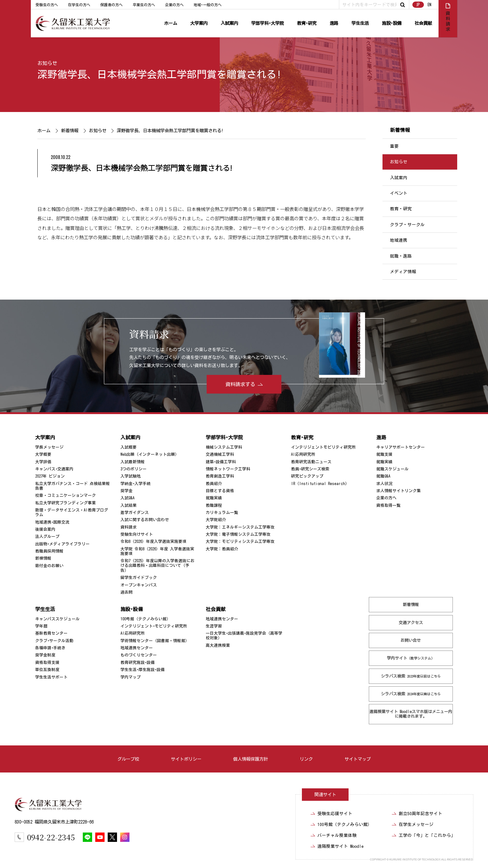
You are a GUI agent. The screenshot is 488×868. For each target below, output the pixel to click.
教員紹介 (214, 484)
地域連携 (399, 240)
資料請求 (129, 527)
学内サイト (411, 658)
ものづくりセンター (139, 655)
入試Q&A (127, 498)
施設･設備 (392, 23)
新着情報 (69, 131)
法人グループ (47, 537)
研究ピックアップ (307, 476)
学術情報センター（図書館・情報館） (155, 641)
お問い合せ (411, 640)
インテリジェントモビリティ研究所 (323, 447)
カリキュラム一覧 (222, 513)
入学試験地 (131, 476)
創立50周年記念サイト (420, 814)
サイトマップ (358, 759)
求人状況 (384, 484)
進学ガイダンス (135, 513)
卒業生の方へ (144, 5)
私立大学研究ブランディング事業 (66, 503)
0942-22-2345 (51, 837)
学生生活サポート (51, 677)
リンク (306, 759)
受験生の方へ (47, 5)
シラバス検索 (411, 676)
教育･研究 (307, 23)
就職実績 (214, 498)
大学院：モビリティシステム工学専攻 (240, 541)
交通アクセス (411, 623)
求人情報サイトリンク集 (399, 491)
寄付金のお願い (49, 566)
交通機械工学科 (220, 454)
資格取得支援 (47, 663)
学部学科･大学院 (267, 23)
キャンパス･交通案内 (54, 469)
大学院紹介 (216, 520)
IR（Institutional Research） (320, 484)
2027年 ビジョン (50, 476)
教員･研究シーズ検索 (310, 469)
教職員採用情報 (49, 551)
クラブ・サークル (407, 225)
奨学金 (127, 491)
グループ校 (128, 759)
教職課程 (214, 505)
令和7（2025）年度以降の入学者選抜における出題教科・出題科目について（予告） (157, 566)
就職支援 (384, 454)
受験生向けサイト (137, 534)
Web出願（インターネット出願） (150, 454)
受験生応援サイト (335, 814)
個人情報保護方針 (251, 759)
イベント (399, 193)
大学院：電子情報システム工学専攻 (238, 534)
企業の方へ (174, 5)
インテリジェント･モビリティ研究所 (154, 626)
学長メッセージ (49, 447)
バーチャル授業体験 (337, 835)
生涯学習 (214, 626)
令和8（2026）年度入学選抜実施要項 (153, 541)
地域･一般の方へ (208, 5)
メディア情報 (403, 272)
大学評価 (43, 462)
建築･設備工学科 (221, 462)
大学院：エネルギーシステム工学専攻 (240, 527)
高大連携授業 (218, 645)
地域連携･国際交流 (52, 522)
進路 (334, 23)
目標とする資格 (220, 491)
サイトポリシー (186, 759)
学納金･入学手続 (136, 484)
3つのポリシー (134, 469)
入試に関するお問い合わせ (145, 520)
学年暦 (41, 626)
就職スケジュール (392, 469)
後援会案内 (45, 529)
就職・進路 (401, 256)
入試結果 (129, 505)
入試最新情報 (133, 462)
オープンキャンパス (139, 585)
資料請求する (240, 384)
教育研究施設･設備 (138, 663)
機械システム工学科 (224, 447)
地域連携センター (137, 648)
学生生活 (360, 23)
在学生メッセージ (416, 824)
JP (418, 5)
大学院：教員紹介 (222, 549)
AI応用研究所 (303, 454)
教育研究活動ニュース (311, 462)
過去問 (127, 592)
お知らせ (47, 63)
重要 (394, 146)
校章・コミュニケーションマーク (66, 495)
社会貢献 (423, 23)
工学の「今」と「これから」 (427, 835)
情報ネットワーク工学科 (228, 469)
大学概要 (43, 454)
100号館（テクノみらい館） (145, 619)
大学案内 (199, 23)
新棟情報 (43, 558)
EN (429, 5)
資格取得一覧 (388, 505)
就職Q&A (383, 476)
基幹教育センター (51, 633)
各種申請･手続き (50, 648)
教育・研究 (401, 209)
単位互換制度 (47, 670)
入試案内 (229, 23)
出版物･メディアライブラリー (62, 544)
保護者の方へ (111, 5)
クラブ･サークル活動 (54, 641)
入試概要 (129, 447)
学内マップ (131, 677)
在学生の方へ (79, 5)
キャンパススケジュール (57, 619)
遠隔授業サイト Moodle (411, 714)
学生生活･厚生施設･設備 (143, 670)
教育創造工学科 (220, 476)
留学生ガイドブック (139, 578)
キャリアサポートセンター (401, 447)
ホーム (171, 23)
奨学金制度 (45, 655)
